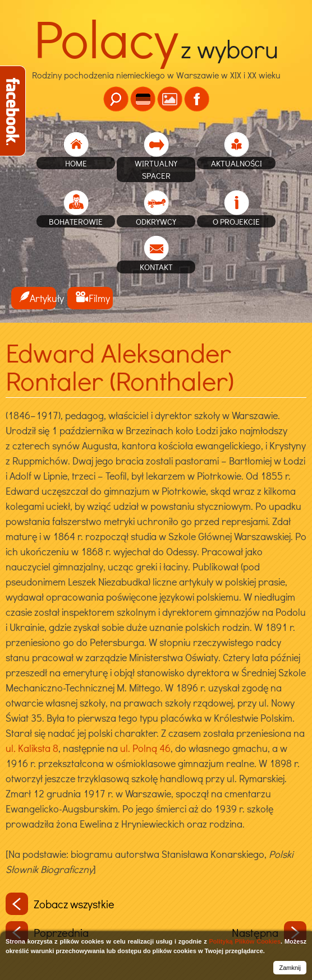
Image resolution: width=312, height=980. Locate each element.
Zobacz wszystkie (60, 904)
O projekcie (236, 221)
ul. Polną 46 (145, 748)
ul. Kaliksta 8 (32, 748)
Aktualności (237, 163)
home (76, 163)
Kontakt (156, 267)
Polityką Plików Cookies (245, 941)
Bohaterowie (76, 221)
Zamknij (290, 968)
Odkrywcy (156, 221)
